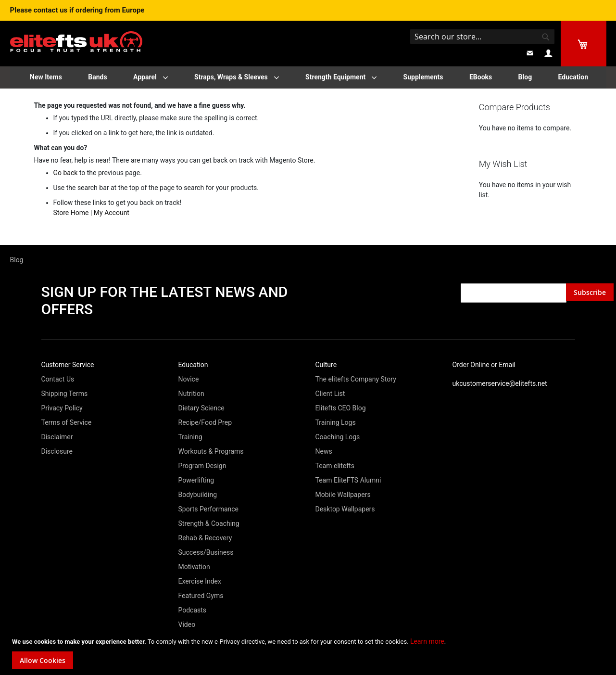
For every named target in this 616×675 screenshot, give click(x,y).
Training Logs (336, 422)
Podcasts (193, 610)
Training (190, 437)
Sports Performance (209, 509)
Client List (330, 394)
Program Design (202, 466)
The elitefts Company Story (356, 379)
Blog (525, 77)
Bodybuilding (198, 495)
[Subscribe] (590, 292)
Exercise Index (200, 581)
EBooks (481, 77)
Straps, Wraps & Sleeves (231, 77)
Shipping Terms (65, 394)
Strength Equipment (335, 77)
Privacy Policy (62, 408)
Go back (66, 173)
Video (187, 624)
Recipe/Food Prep (205, 422)
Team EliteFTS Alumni (348, 480)
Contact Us (58, 379)
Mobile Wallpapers (343, 495)
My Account (112, 213)
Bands (97, 77)
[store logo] (76, 34)
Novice (189, 379)
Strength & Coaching (209, 523)
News (324, 451)
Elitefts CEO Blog (341, 408)
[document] (309, 653)
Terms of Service (67, 422)
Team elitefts (335, 466)
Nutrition (191, 394)
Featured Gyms (201, 596)
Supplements (423, 77)
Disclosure (57, 451)
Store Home (71, 213)
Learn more (427, 641)
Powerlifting (196, 480)
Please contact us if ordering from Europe (77, 10)
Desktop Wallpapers (345, 509)
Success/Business (206, 552)
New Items (46, 77)
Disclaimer (57, 437)
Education (573, 77)
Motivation (194, 567)
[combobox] (482, 37)
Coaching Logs (338, 437)
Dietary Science (201, 408)
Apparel (145, 77)
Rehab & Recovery (205, 538)
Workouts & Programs (211, 451)
